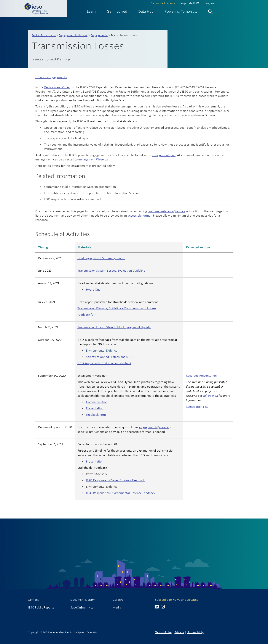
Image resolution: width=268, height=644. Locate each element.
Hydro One (93, 290)
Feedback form (87, 315)
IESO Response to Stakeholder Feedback (104, 363)
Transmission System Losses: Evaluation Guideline (111, 271)
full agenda (211, 396)
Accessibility (196, 632)
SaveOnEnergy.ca (82, 607)
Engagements (99, 35)
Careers (118, 600)
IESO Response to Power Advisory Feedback (115, 480)
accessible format (139, 216)
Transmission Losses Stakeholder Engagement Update (114, 327)
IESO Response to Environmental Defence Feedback (121, 493)
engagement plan (164, 155)
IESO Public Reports (41, 607)
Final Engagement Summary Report (101, 258)
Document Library (82, 600)
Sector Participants (163, 3)
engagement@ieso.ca (93, 159)
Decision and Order (57, 87)
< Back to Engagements (51, 77)
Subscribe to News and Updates (177, 600)
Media (117, 607)
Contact (33, 600)
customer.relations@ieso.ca (167, 211)
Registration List (197, 407)
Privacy (179, 632)
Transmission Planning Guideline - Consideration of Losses (117, 308)
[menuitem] (91, 11)
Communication (97, 402)
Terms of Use (163, 632)
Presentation (95, 408)
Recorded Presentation (201, 376)
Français (209, 3)
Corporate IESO (189, 3)
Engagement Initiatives (73, 35)
